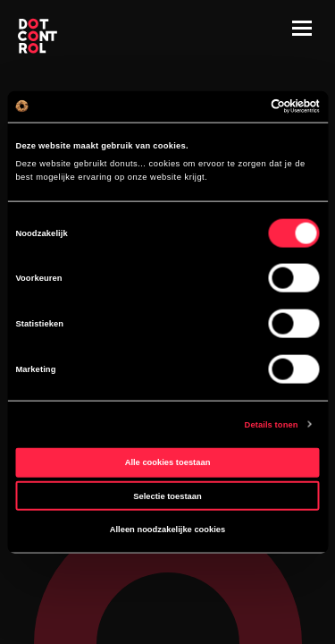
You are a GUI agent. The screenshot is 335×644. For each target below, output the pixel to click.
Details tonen (272, 424)
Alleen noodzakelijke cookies (168, 530)
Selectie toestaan (167, 496)
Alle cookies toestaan (168, 462)
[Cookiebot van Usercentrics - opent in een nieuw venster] (243, 106)
